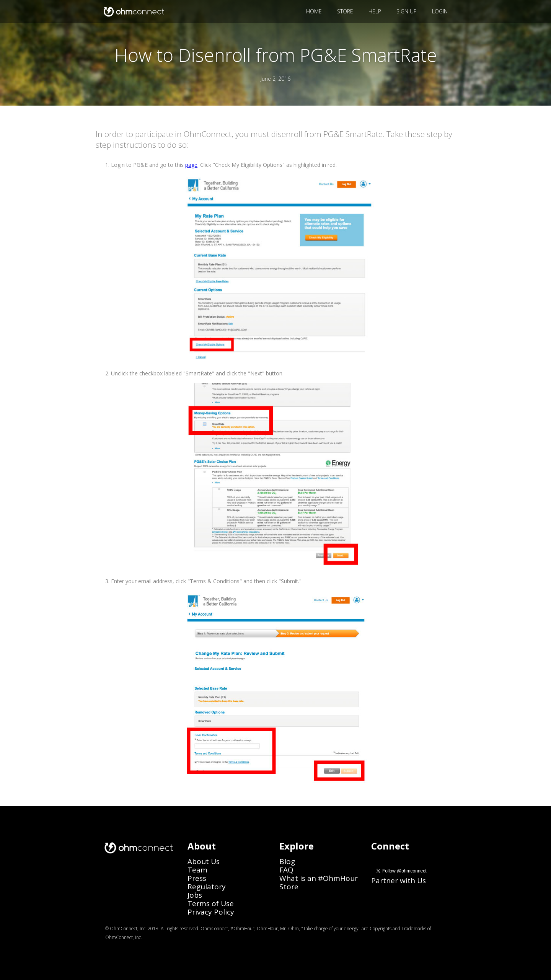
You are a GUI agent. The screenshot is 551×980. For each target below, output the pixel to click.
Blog (287, 861)
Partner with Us (399, 881)
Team (197, 870)
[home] (133, 11)
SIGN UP (407, 11)
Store (289, 887)
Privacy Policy (211, 912)
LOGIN (440, 11)
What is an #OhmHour (319, 878)
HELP (375, 11)
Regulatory (207, 887)
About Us (204, 861)
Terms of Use (211, 903)
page (191, 165)
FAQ (286, 870)
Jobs (195, 895)
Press (197, 878)
